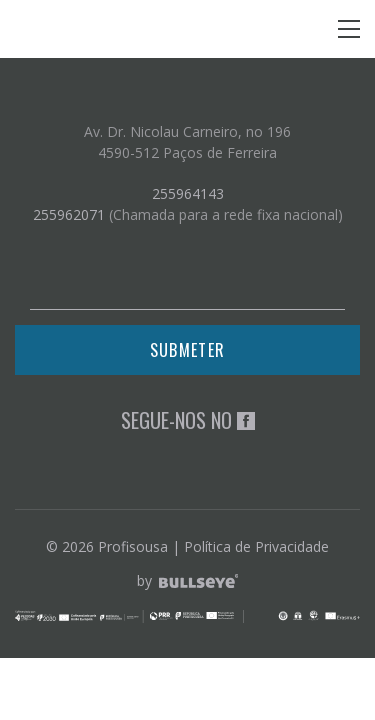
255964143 (188, 193)
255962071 (69, 214)
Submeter (187, 350)
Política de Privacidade (256, 546)
